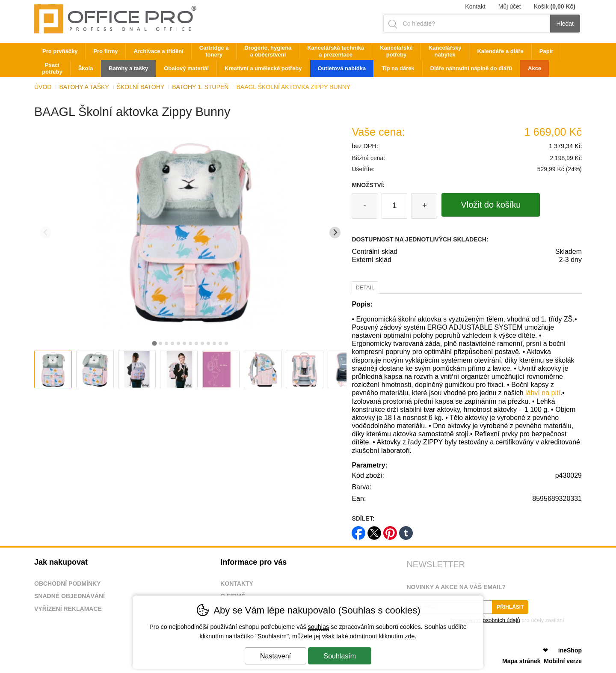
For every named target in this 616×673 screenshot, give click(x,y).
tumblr (406, 530)
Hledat (565, 24)
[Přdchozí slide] (46, 233)
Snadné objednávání (70, 596)
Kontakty (237, 584)
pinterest (390, 530)
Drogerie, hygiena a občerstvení (268, 51)
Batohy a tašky (84, 87)
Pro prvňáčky (60, 51)
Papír (546, 51)
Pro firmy (105, 51)
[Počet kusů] (394, 206)
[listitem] (53, 369)
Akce (535, 68)
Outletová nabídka (342, 68)
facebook (358, 530)
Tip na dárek (398, 68)
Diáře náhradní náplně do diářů (471, 68)
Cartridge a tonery (214, 51)
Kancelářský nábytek (445, 51)
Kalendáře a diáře (500, 51)
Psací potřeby (52, 68)
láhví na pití (543, 393)
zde (410, 636)
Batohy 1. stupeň (200, 87)
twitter (374, 530)
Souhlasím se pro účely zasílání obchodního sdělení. (485, 623)
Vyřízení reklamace (68, 609)
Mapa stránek (521, 661)
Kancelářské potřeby (396, 51)
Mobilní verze (563, 661)
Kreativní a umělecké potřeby (263, 68)
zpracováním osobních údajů (485, 620)
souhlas (319, 627)
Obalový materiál (186, 68)
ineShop (570, 650)
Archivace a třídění (158, 51)
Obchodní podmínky (68, 584)
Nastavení (275, 656)
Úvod (43, 87)
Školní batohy (141, 87)
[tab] (154, 343)
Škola (86, 68)
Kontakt (475, 6)
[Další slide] (335, 233)
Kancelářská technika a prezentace (336, 51)
